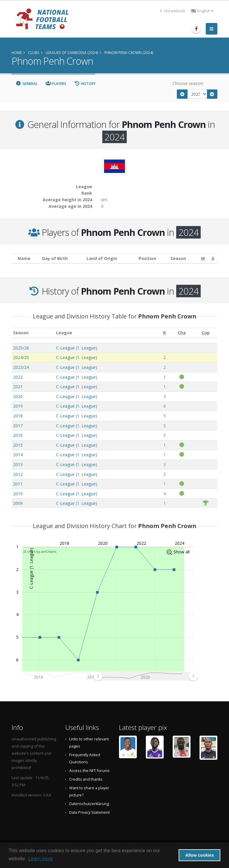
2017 (18, 426)
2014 (18, 455)
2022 (18, 377)
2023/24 (21, 367)
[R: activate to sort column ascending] (165, 333)
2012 (18, 474)
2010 (18, 494)
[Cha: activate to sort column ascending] (182, 333)
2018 (18, 416)
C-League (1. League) (77, 348)
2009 (18, 503)
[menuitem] (146, 676)
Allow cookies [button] (199, 855)
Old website (173, 11)
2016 (18, 435)
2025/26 (21, 348)
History (85, 84)
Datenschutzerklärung (89, 804)
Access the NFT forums (89, 771)
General (27, 84)
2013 (18, 464)
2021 (18, 387)
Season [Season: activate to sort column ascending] (21, 333)
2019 (18, 406)
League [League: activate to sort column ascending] (64, 333)
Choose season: (188, 83)
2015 (18, 445)
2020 (18, 396)
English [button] (202, 11)
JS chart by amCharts (40, 551)
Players (56, 84)
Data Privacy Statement (89, 812)
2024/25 (21, 357)
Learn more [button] (41, 859)
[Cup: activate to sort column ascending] (205, 333)
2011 (18, 484)
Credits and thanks (86, 779)
